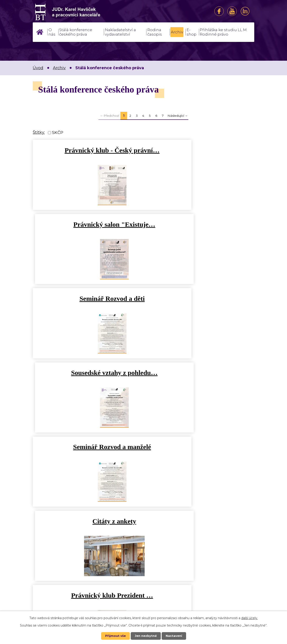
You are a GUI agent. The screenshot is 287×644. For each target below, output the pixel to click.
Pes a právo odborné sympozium (87, 447)
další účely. (250, 618)
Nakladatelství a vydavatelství (120, 32)
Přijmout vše (114, 636)
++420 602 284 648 (116, 585)
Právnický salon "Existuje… (200, 150)
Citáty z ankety (200, 298)
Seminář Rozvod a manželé (87, 298)
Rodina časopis (155, 32)
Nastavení (175, 636)
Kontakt (211, 574)
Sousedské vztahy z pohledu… (200, 224)
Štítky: (39, 132)
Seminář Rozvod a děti (87, 224)
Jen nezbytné (146, 636)
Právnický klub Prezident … (87, 373)
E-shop (191, 32)
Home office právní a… (200, 447)
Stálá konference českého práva (76, 32)
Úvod (40, 32)
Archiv (177, 32)
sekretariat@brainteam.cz (123, 577)
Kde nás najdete (211, 590)
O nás (52, 32)
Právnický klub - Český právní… (87, 150)
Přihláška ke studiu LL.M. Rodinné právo (224, 32)
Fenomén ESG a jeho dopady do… (200, 373)
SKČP (58, 133)
